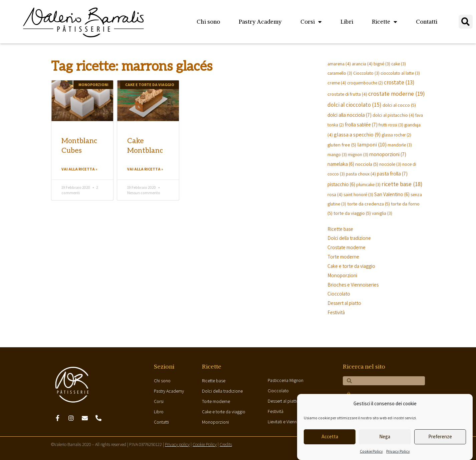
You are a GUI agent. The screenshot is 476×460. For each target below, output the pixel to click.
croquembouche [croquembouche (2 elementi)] (365, 83)
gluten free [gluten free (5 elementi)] (342, 145)
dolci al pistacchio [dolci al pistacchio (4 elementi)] (393, 115)
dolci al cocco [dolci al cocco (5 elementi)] (399, 105)
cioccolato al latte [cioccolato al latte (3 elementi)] (400, 73)
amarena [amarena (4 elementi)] (339, 64)
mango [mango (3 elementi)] (337, 154)
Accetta (330, 436)
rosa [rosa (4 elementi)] (335, 194)
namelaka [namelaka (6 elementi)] (341, 164)
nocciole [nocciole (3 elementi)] (390, 164)
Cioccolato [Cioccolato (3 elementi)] (366, 73)
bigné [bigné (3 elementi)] (382, 64)
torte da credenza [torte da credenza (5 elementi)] (369, 204)
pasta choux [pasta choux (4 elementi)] (361, 174)
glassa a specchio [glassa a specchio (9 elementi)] (357, 134)
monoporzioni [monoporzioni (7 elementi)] (388, 154)
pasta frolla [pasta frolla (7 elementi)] (392, 173)
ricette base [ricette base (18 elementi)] (402, 184)
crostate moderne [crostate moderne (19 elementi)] (397, 94)
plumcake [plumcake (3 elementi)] (368, 184)
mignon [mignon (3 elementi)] (358, 154)
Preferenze (440, 436)
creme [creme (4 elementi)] (337, 83)
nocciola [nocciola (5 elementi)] (367, 164)
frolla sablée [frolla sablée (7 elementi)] (361, 124)
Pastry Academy (260, 22)
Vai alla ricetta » (79, 169)
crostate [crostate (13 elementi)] (399, 82)
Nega (385, 436)
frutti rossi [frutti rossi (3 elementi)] (391, 125)
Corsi (311, 22)
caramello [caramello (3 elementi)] (340, 73)
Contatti (427, 22)
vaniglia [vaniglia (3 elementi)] (382, 213)
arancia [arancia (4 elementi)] (362, 64)
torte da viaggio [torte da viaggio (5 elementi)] (352, 213)
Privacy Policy (398, 451)
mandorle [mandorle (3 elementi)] (400, 145)
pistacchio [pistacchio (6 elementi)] (341, 184)
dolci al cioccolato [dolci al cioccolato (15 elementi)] (354, 105)
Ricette (385, 22)
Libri (347, 22)
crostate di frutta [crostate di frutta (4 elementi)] (347, 94)
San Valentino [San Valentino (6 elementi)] (392, 194)
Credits (226, 444)
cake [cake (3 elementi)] (399, 64)
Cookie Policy (371, 451)
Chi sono (208, 22)
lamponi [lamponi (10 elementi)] (372, 144)
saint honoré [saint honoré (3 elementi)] (358, 194)
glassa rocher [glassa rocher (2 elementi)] (396, 135)
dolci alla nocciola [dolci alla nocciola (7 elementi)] (349, 115)
